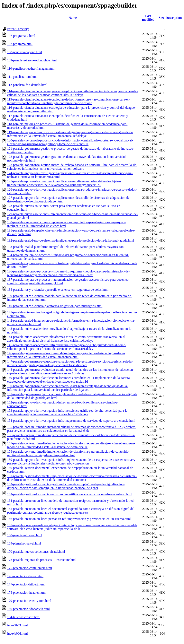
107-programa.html (20, 44)
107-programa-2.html (21, 36)
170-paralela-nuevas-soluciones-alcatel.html (36, 552)
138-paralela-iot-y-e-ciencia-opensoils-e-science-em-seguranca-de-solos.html (58, 290)
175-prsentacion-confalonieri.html (30, 568)
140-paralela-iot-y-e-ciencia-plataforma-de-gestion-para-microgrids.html (55, 306)
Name (73, 18)
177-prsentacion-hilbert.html (26, 584)
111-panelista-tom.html (22, 77)
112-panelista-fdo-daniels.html (27, 85)
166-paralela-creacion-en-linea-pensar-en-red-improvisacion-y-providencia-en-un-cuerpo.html (69, 519)
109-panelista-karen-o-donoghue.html (32, 60)
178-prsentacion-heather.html (26, 593)
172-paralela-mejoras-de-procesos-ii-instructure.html (42, 560)
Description (174, 18)
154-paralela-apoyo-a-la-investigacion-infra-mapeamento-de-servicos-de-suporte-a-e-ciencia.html (71, 421)
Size (162, 18)
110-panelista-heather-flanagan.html (31, 68)
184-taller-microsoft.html (24, 617)
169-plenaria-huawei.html (24, 543)
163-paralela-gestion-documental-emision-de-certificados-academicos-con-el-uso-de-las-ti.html (70, 494)
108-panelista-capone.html (25, 52)
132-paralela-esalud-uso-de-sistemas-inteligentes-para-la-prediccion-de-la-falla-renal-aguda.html (71, 240)
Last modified (148, 18)
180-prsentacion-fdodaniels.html (28, 609)
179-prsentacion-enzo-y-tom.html (29, 601)
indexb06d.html (17, 633)
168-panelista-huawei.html (25, 535)
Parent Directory (18, 29)
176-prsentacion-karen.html (25, 576)
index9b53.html (17, 625)
